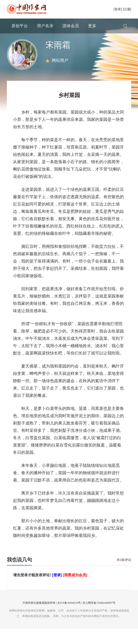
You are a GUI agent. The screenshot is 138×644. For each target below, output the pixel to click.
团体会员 (71, 26)
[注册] (127, 9)
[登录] (118, 9)
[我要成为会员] (75, 590)
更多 (92, 26)
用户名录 (45, 26)
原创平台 (20, 26)
